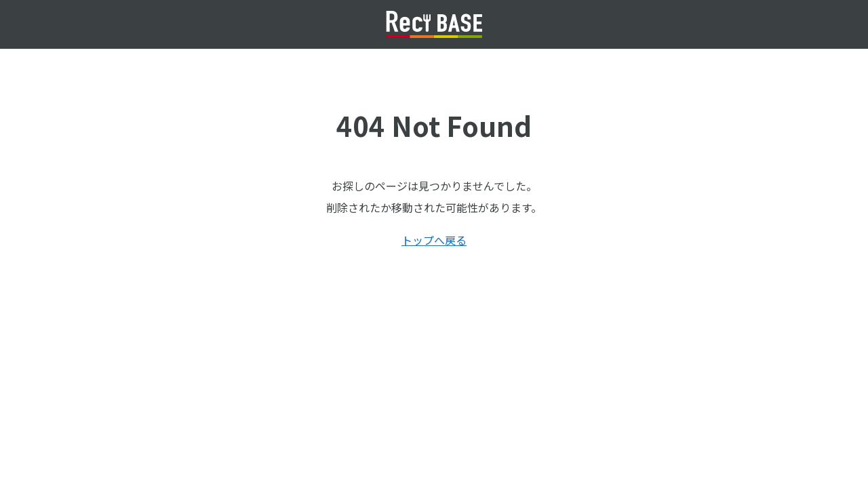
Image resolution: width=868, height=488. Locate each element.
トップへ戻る (434, 240)
